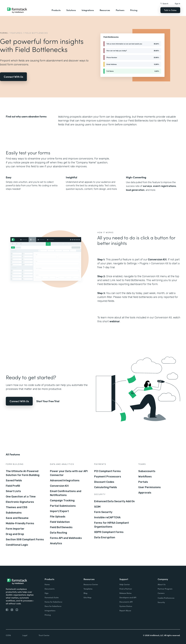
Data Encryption (105, 537)
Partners (120, 10)
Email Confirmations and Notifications (66, 493)
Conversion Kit (157, 260)
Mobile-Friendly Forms (20, 523)
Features (16, 33)
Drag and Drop (15, 534)
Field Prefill (13, 486)
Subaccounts (147, 471)
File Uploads (58, 517)
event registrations (165, 186)
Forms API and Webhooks (66, 538)
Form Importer (15, 529)
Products (56, 10)
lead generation (135, 190)
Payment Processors (108, 477)
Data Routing (58, 533)
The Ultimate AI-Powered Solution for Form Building (23, 473)
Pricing (134, 10)
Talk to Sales (170, 10)
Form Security (103, 512)
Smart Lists (13, 491)
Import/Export (59, 511)
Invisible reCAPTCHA (107, 517)
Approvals (145, 493)
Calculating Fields (106, 487)
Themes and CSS (17, 507)
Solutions (71, 10)
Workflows (145, 477)
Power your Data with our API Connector (69, 473)
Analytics (56, 543)
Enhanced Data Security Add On (114, 501)
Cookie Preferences (166, 598)
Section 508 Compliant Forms (25, 539)
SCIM (97, 507)
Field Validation (60, 522)
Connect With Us (13, 77)
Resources (105, 10)
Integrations (88, 10)
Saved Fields (14, 480)
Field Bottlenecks (61, 527)
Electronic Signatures (20, 502)
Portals (143, 482)
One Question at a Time (21, 497)
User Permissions (150, 487)
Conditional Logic (17, 545)
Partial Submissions (63, 506)
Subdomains (14, 513)
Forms (4, 33)
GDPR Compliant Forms (109, 532)
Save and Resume (17, 518)
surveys (147, 186)
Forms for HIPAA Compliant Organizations (112, 525)
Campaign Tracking (62, 500)
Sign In (177, 3)
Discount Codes (104, 482)
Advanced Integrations (65, 480)
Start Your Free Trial (48, 401)
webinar (115, 321)
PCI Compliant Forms (107, 471)
